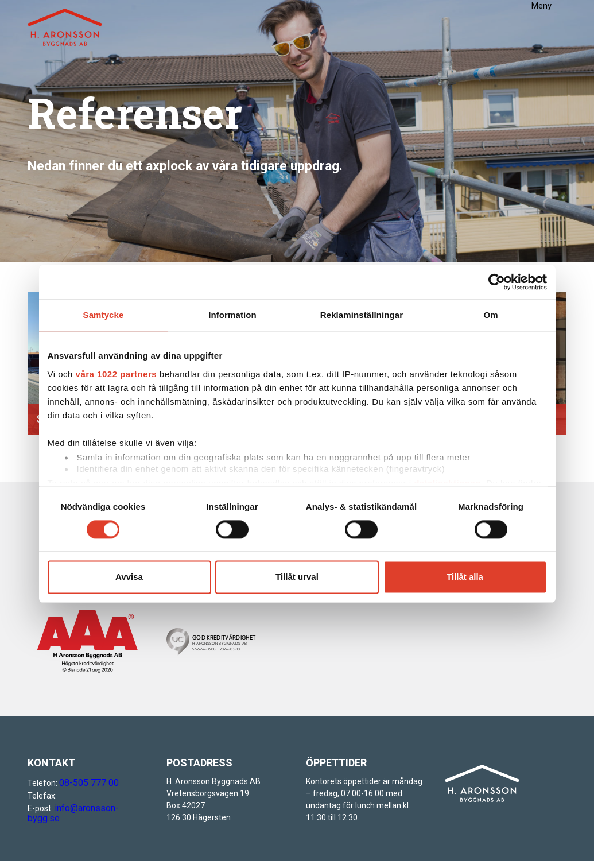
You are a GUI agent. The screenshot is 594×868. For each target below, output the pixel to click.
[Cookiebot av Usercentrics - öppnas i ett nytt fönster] (497, 284)
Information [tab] (232, 315)
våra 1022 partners (117, 373)
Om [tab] (490, 315)
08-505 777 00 (85, 783)
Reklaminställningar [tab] (362, 315)
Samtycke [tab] (104, 315)
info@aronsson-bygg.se (98, 808)
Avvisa (129, 576)
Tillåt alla (465, 576)
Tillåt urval (297, 576)
